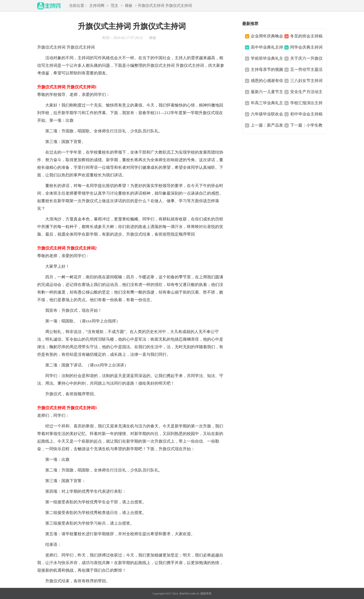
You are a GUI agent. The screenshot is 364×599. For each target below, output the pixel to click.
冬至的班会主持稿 (306, 36)
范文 (115, 6)
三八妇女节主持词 (306, 81)
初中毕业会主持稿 (306, 114)
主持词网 (97, 6)
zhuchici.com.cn (189, 593)
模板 (129, 6)
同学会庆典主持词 (306, 47)
